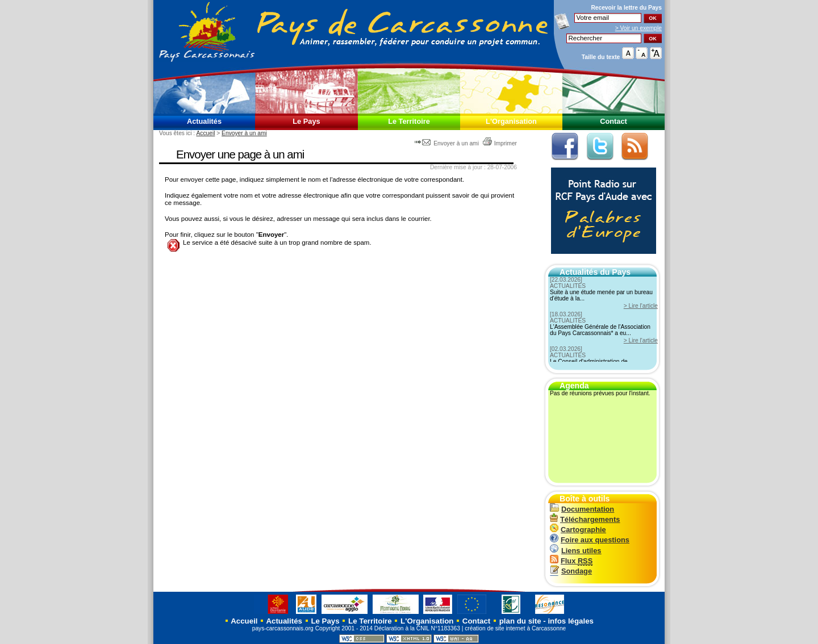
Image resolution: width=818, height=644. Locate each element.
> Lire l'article (641, 306)
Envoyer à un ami (244, 133)
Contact (613, 121)
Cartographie (578, 530)
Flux (571, 561)
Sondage (571, 571)
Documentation (582, 509)
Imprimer (500, 143)
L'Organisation (511, 121)
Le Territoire (409, 121)
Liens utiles (575, 551)
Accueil (205, 133)
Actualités (204, 121)
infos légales (571, 621)
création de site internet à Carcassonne (515, 628)
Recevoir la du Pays (626, 8)
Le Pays (306, 121)
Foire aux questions (590, 540)
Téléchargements (585, 519)
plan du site (520, 621)
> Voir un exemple (638, 28)
